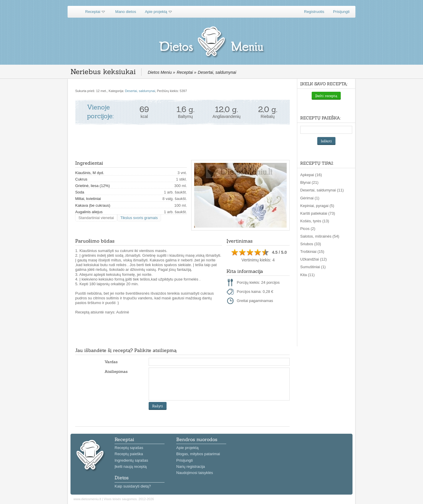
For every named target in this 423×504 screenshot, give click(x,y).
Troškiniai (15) (312, 252)
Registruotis (314, 12)
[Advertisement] (182, 142)
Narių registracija (191, 467)
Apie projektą (156, 12)
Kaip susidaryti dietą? (133, 486)
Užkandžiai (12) (313, 259)
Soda (80, 192)
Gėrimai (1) (310, 198)
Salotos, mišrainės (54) (320, 236)
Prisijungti (341, 12)
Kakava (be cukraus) (93, 205)
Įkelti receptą (326, 96)
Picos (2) (308, 229)
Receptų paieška (129, 454)
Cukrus (81, 179)
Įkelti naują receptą (131, 467)
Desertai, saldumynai (140, 91)
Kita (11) (307, 275)
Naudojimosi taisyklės (195, 473)
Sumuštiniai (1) (313, 267)
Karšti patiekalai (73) (318, 213)
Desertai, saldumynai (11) (322, 190)
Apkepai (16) (311, 175)
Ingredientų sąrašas (131, 460)
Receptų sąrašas (129, 448)
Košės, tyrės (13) (315, 221)
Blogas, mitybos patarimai (198, 454)
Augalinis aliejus (89, 212)
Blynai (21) (309, 182)
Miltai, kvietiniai (88, 199)
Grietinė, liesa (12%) (93, 186)
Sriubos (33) (311, 244)
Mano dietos (126, 12)
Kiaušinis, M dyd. (90, 173)
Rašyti (158, 406)
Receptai (93, 12)
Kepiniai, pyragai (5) (317, 206)
